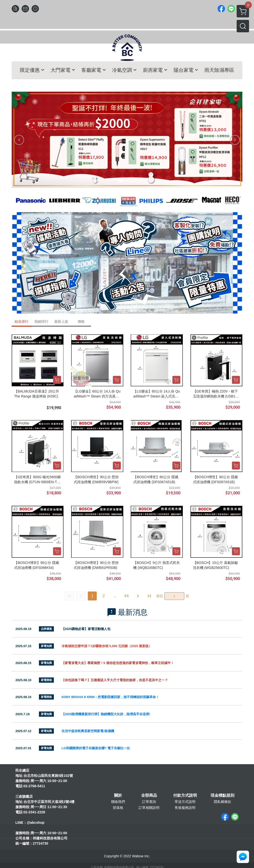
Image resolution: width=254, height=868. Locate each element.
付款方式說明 (185, 795)
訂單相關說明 (149, 808)
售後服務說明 (185, 808)
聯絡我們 (118, 802)
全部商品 (149, 795)
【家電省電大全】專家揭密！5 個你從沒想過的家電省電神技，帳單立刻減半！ (118, 663)
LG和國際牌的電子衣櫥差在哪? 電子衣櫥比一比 (96, 748)
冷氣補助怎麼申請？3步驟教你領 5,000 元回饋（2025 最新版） (107, 646)
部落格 (118, 808)
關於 (118, 795)
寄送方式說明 (185, 802)
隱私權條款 (222, 802)
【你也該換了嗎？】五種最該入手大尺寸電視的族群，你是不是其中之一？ (115, 680)
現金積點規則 (222, 795)
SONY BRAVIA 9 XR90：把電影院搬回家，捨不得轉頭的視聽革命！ (110, 697)
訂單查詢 (149, 802)
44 (127, 596)
